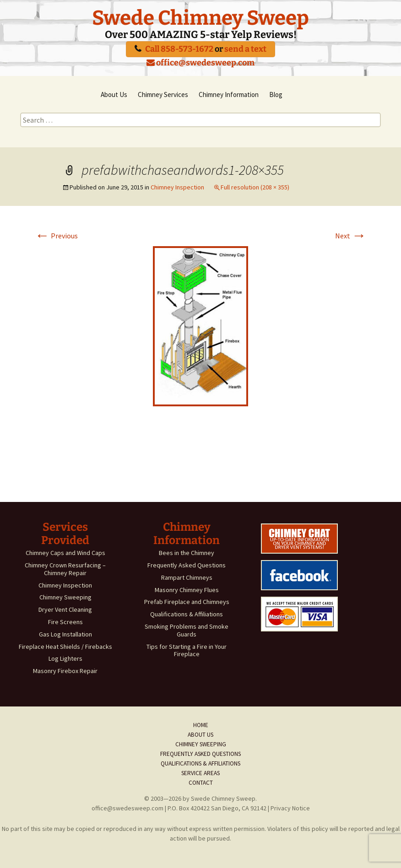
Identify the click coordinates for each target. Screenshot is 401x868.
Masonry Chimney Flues (187, 590)
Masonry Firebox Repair (65, 671)
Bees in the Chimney (187, 553)
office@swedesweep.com (200, 63)
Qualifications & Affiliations (187, 614)
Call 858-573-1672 (179, 49)
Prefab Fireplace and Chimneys (187, 602)
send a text (245, 49)
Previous (56, 236)
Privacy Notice (290, 808)
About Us (114, 94)
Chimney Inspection (177, 187)
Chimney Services (163, 94)
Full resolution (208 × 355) (255, 187)
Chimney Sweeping (65, 597)
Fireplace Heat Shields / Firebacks (65, 647)
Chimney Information (229, 94)
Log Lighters (65, 658)
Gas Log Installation (65, 634)
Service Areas (200, 773)
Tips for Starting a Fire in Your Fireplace (187, 650)
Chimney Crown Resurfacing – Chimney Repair (65, 569)
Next (351, 236)
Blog (276, 94)
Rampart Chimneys (187, 577)
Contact (201, 783)
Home (201, 725)
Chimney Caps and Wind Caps (65, 553)
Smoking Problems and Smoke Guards (187, 630)
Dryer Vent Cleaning (65, 609)
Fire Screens (65, 622)
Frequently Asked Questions (187, 565)
